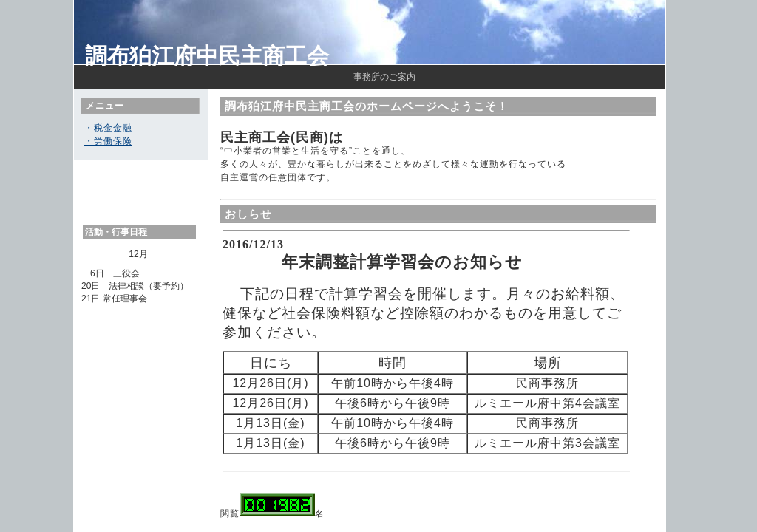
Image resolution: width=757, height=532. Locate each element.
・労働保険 (108, 141)
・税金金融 (108, 128)
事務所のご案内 (384, 77)
